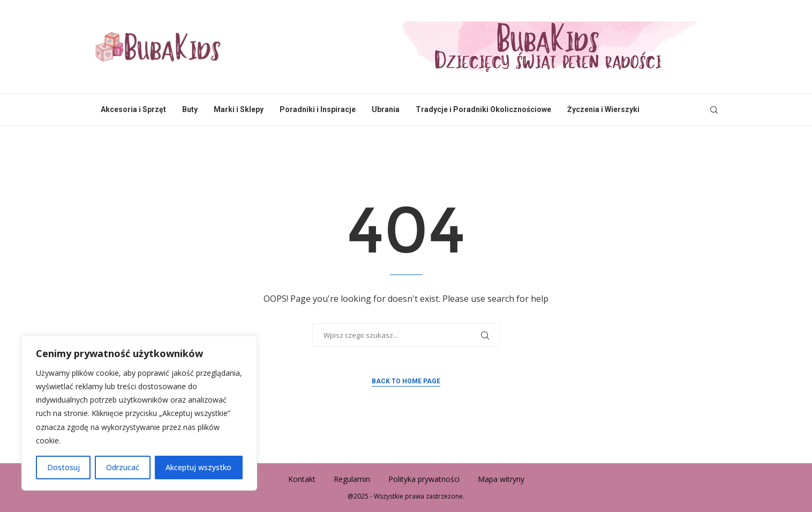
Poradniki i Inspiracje (318, 109)
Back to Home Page (406, 381)
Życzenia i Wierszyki (603, 109)
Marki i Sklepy (239, 109)
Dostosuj (63, 467)
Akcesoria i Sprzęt (133, 109)
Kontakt (302, 479)
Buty (190, 109)
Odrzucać (123, 467)
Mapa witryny (501, 479)
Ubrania (386, 109)
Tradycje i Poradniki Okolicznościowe (483, 109)
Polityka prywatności (424, 479)
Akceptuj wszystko (198, 467)
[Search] (714, 110)
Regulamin (352, 479)
